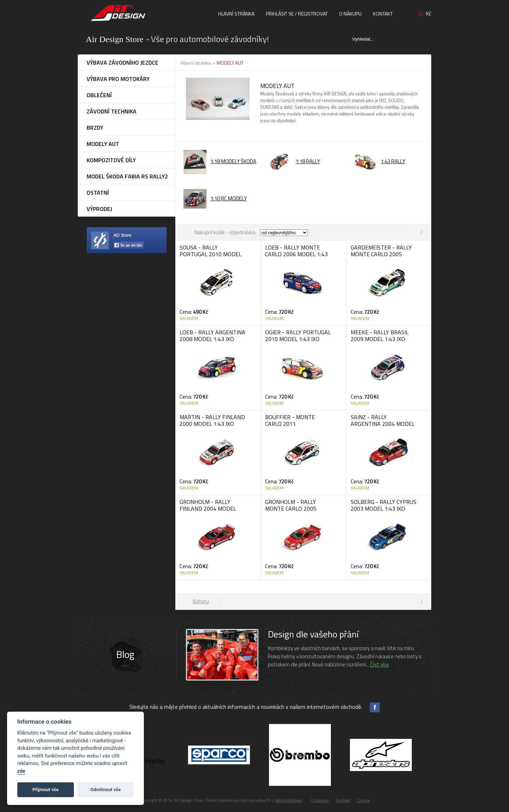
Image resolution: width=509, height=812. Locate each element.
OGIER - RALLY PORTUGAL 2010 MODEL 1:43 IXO (298, 336)
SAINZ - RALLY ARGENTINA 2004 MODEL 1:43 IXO (383, 424)
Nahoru (201, 601)
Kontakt (383, 14)
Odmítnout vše (106, 790)
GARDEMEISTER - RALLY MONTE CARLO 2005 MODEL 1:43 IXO (381, 254)
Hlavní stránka (236, 14)
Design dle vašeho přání (313, 634)
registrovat (313, 14)
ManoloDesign (288, 800)
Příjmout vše (46, 790)
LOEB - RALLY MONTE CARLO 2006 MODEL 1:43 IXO (296, 254)
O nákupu (350, 14)
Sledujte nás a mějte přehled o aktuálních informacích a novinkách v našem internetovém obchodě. (246, 707)
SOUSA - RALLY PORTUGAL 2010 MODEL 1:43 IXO (210, 254)
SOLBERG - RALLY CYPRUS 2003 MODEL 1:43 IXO (384, 505)
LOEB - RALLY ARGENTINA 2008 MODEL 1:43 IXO (212, 336)
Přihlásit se (280, 14)
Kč (425, 14)
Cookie (364, 800)
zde (21, 771)
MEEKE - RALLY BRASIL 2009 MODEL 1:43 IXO (380, 336)
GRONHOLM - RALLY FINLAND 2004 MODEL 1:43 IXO (208, 508)
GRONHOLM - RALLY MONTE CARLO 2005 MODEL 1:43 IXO (291, 508)
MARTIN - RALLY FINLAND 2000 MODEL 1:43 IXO (212, 420)
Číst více (379, 664)
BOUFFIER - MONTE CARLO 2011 (290, 420)
